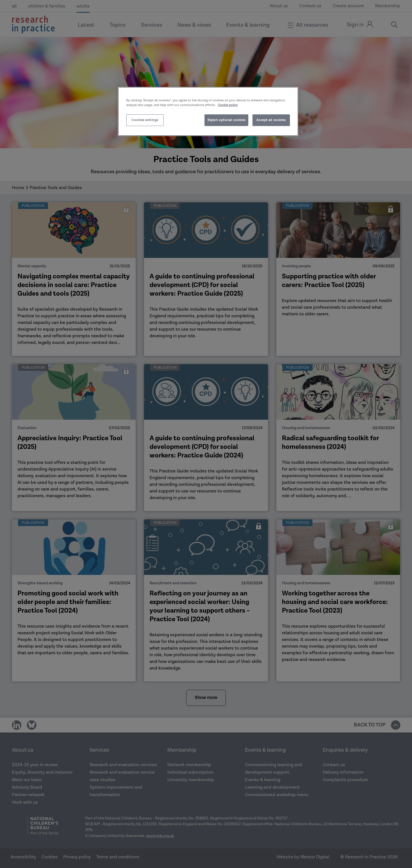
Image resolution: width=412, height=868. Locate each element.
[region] (208, 111)
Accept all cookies (271, 120)
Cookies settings (145, 120)
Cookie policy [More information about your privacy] (228, 105)
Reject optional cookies (226, 120)
